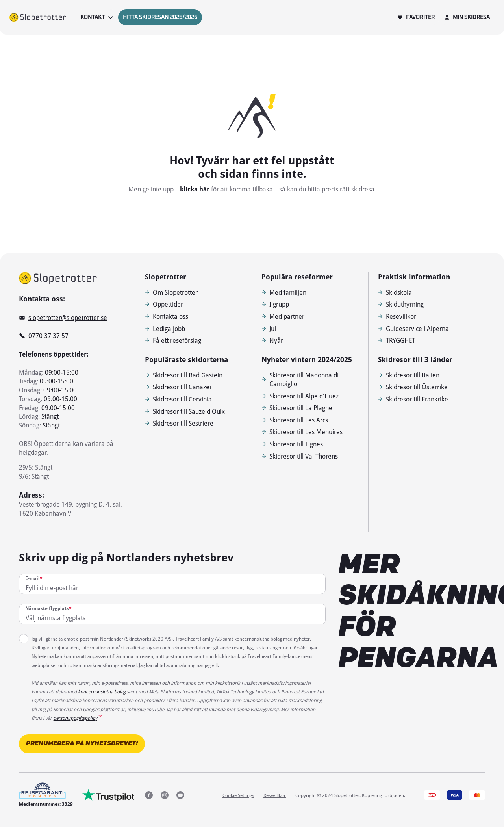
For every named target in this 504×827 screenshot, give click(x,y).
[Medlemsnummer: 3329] (46, 795)
